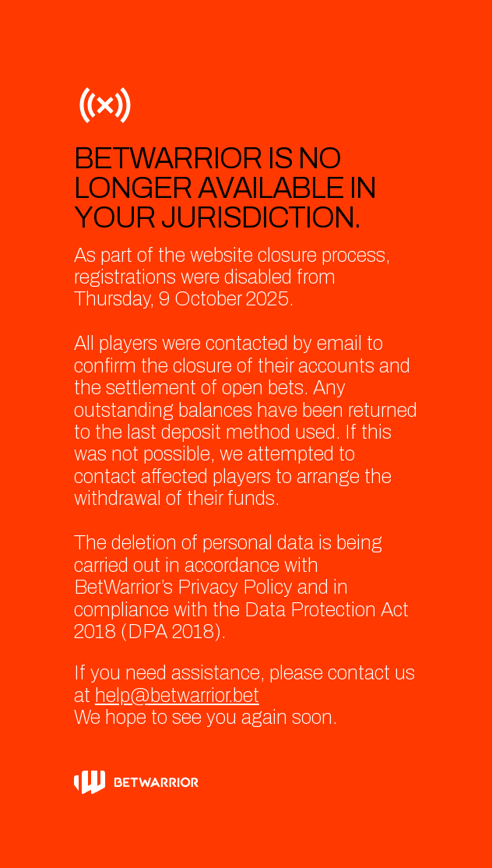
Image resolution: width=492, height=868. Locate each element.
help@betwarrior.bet (177, 695)
